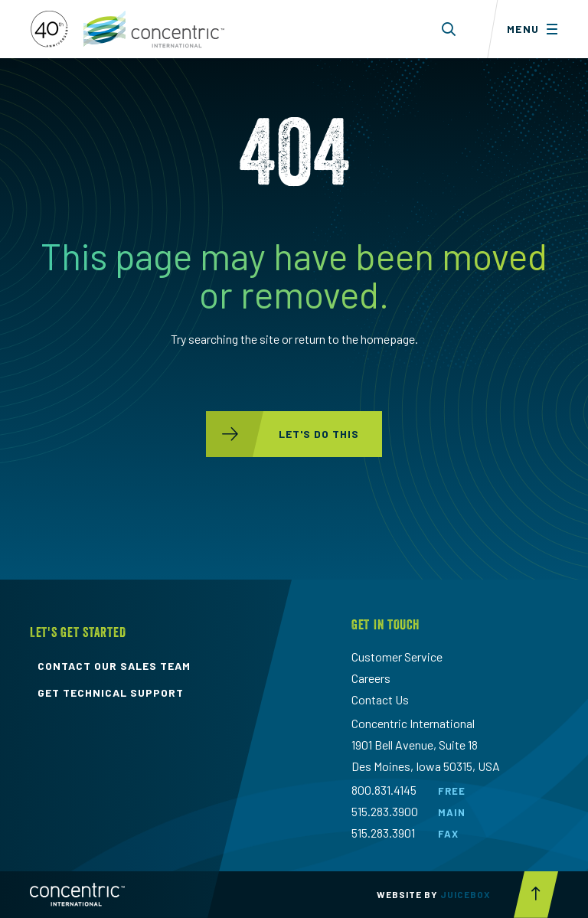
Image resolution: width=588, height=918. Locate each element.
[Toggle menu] (537, 29)
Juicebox (465, 894)
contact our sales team (114, 666)
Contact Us (380, 699)
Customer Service (397, 657)
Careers (371, 678)
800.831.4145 (384, 790)
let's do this (283, 434)
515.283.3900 (385, 811)
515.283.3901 (383, 833)
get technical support (111, 693)
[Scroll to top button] (536, 895)
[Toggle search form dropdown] (449, 29)
